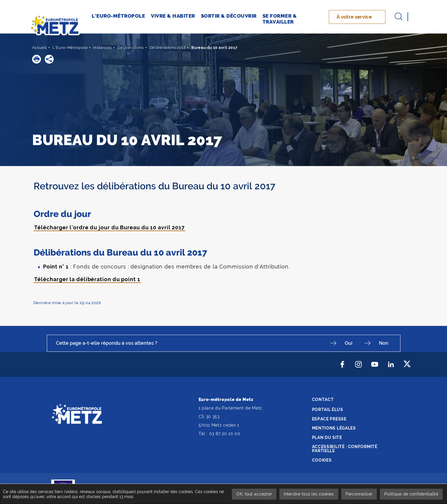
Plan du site (327, 437)
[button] (37, 59)
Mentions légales (334, 428)
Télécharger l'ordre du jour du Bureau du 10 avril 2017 (110, 227)
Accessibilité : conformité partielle (345, 449)
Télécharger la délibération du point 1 (87, 279)
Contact (323, 399)
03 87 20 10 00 (225, 434)
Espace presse (329, 419)
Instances (102, 48)
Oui (349, 343)
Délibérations (130, 48)
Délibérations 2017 (168, 48)
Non (384, 343)
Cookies (322, 460)
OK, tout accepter (254, 494)
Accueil (40, 48)
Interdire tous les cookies (309, 494)
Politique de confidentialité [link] (411, 494)
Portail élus (328, 409)
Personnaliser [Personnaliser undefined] (359, 494)
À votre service (354, 17)
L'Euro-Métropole (70, 48)
